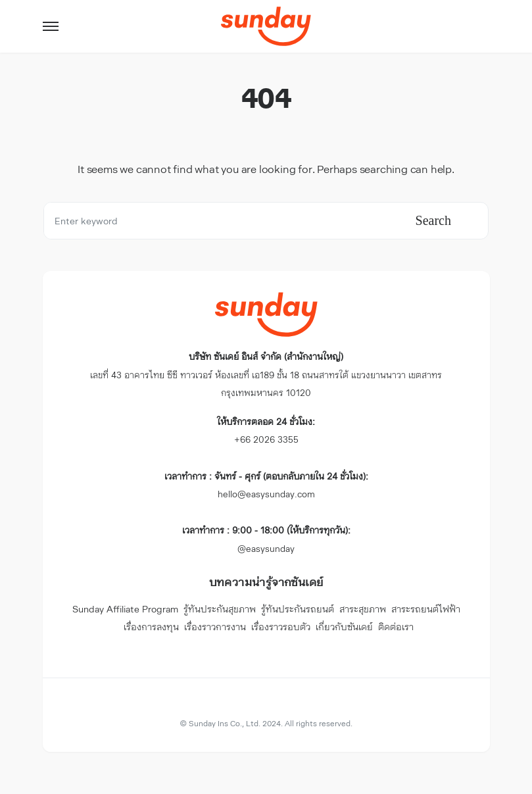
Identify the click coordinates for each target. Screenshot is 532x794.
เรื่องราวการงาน (215, 627)
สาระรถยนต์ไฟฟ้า (426, 609)
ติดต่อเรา (396, 627)
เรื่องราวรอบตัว (281, 627)
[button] (51, 26)
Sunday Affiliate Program (125, 609)
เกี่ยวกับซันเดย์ (344, 627)
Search (433, 220)
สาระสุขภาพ (363, 609)
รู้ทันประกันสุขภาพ (220, 609)
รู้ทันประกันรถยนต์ (298, 609)
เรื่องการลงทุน (151, 627)
